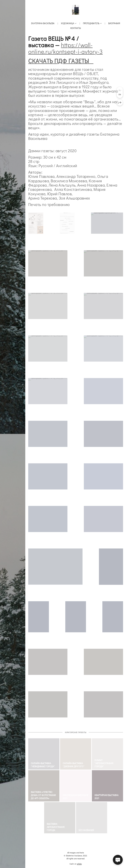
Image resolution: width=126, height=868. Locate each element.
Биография (114, 23)
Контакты (76, 28)
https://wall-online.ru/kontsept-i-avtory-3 (65, 48)
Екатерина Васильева (43, 23)
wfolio (79, 864)
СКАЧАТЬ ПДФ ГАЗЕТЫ (61, 61)
